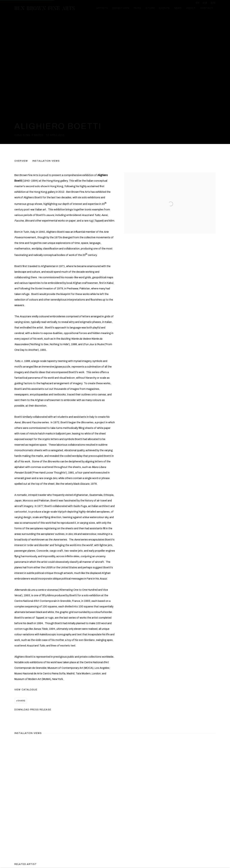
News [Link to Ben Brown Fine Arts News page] (178, 8)
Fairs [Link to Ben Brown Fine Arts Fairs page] (137, 8)
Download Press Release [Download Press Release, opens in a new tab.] (33, 710)
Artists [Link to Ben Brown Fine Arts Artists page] (102, 8)
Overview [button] (21, 161)
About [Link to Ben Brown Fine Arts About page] (191, 8)
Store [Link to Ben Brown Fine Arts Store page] (150, 8)
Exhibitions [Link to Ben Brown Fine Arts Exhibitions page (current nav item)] (121, 8)
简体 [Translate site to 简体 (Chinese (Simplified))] (205, 3)
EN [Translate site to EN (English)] (198, 3)
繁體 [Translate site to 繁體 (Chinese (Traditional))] (213, 3)
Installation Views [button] (46, 161)
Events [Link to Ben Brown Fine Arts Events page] (164, 8)
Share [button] (21, 701)
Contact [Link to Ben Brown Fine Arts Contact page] (207, 8)
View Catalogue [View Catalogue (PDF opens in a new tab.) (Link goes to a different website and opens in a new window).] (26, 690)
